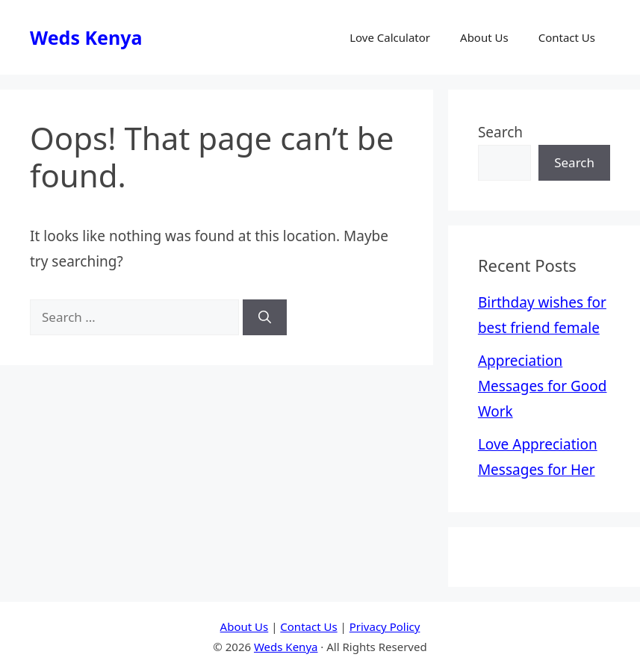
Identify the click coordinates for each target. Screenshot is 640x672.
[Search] (265, 317)
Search (500, 132)
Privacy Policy (385, 626)
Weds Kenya (86, 37)
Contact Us (567, 37)
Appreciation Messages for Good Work (543, 386)
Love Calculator (390, 37)
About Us (484, 37)
